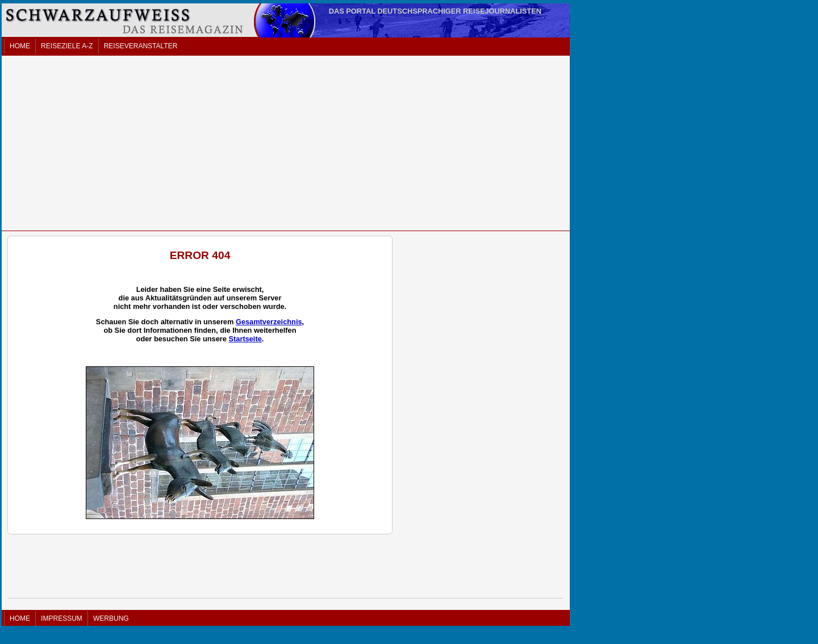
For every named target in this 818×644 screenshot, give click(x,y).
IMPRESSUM (62, 618)
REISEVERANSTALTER (141, 46)
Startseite (245, 339)
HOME (20, 46)
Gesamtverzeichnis (269, 322)
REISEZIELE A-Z (67, 46)
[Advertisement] (286, 143)
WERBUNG (111, 618)
